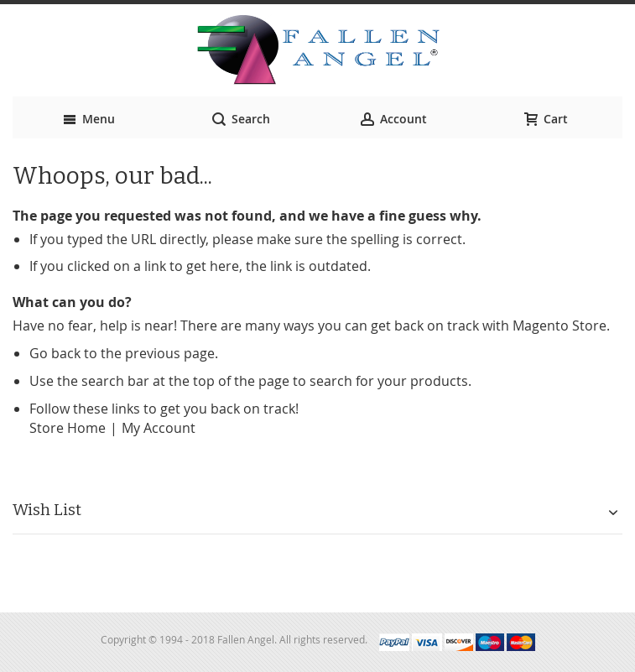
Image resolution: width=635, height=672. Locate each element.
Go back (55, 353)
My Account (159, 428)
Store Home (68, 428)
